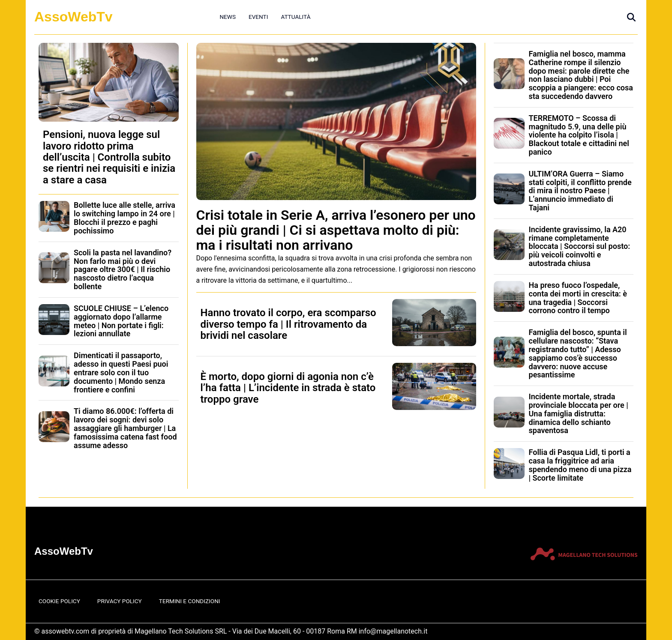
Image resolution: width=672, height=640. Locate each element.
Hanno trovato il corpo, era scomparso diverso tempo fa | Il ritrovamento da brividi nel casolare (288, 324)
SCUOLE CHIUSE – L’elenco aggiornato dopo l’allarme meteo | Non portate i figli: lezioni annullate (121, 321)
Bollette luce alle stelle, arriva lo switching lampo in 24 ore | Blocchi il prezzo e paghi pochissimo (124, 218)
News (228, 17)
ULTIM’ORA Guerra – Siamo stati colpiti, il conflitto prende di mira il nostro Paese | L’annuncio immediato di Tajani (580, 191)
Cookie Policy (59, 601)
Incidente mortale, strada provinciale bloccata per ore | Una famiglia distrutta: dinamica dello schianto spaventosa (579, 413)
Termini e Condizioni (190, 601)
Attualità (295, 17)
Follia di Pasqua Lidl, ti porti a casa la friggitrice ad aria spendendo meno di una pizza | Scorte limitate (580, 465)
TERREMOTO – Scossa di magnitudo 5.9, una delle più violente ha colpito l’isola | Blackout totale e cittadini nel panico (579, 135)
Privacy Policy (120, 601)
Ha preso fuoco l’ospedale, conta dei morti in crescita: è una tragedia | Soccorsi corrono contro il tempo (578, 298)
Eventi (258, 17)
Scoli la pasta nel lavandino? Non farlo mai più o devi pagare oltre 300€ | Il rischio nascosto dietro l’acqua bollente (123, 269)
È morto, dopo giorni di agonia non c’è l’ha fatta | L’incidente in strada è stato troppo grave (288, 388)
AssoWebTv (73, 17)
